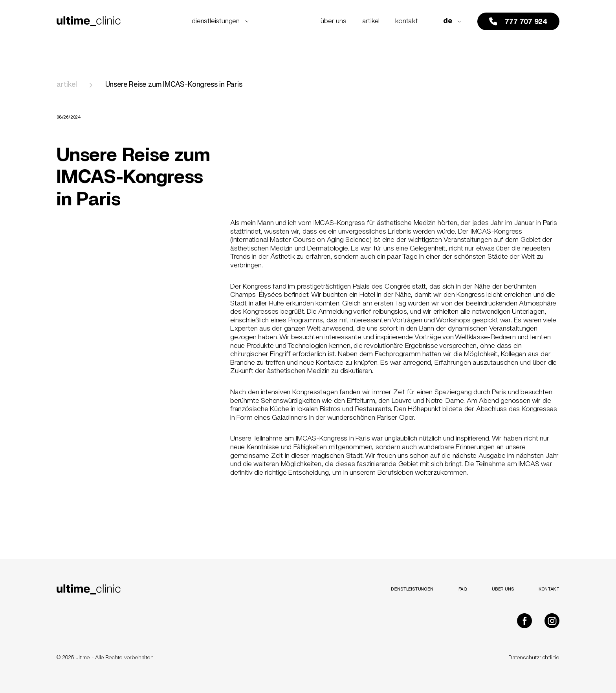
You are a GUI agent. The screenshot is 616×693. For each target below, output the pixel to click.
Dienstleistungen (221, 21)
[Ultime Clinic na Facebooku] (524, 621)
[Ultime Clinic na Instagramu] (552, 621)
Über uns (333, 21)
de (453, 21)
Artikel (371, 21)
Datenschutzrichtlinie (534, 658)
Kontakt (407, 21)
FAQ (463, 589)
